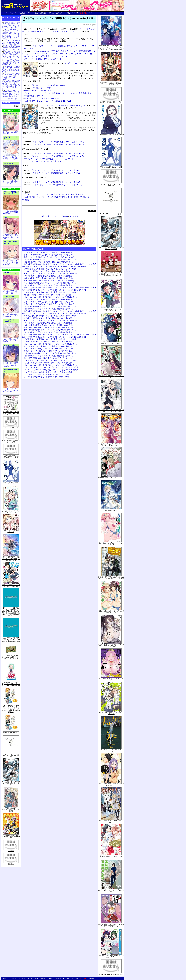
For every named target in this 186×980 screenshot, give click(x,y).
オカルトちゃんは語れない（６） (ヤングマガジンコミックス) (111, 310)
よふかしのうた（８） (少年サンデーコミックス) (111, 750)
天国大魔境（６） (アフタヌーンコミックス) (111, 478)
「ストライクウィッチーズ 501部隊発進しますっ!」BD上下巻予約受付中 (54, 194)
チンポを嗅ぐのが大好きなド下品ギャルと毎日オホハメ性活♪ (47, 374)
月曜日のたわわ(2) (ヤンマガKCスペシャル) (111, 135)
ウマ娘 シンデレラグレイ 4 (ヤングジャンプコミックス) (111, 185)
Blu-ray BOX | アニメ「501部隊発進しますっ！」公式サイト (49, 159)
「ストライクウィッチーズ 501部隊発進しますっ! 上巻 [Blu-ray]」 (54, 142)
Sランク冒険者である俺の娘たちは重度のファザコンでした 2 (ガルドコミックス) (111, 411)
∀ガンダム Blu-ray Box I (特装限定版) (11, 810)
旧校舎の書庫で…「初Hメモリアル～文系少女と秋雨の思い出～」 (49, 262)
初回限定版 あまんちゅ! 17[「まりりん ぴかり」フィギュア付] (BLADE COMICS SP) (11, 684)
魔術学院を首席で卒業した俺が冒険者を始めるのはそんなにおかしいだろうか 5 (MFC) (111, 578)
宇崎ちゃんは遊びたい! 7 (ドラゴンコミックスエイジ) (11, 585)
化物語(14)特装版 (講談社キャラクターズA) (11, 441)
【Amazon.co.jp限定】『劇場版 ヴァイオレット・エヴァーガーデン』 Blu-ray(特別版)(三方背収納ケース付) (11, 558)
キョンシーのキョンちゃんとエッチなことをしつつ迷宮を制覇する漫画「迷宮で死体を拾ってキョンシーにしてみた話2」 (11, 76)
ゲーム (51, 13)
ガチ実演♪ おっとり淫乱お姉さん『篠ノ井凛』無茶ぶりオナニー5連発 (50, 269)
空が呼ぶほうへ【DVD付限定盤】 (38, 91)
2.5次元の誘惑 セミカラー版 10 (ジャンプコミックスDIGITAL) (111, 956)
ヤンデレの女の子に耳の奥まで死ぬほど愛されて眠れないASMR (48, 372)
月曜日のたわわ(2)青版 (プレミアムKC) (11, 483)
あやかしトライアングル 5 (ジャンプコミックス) (11, 512)
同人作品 (22, 13)
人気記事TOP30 (72, 13)
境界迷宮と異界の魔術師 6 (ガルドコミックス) (111, 376)
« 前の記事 (45, 216)
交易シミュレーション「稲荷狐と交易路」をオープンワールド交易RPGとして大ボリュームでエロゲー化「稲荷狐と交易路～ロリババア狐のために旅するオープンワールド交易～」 (11, 35)
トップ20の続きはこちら (13, 99)
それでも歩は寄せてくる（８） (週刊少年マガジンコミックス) (111, 784)
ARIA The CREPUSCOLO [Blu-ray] (11, 733)
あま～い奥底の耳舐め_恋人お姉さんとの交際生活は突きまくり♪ (48, 255)
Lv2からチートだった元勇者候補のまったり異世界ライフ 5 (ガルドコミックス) (111, 444)
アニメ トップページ (59, 216)
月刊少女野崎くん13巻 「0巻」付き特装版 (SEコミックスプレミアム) (11, 413)
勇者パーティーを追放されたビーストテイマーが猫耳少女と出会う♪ (50, 257)
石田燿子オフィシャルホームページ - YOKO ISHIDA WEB (48, 101)
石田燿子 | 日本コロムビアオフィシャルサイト (43, 98)
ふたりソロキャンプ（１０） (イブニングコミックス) (111, 891)
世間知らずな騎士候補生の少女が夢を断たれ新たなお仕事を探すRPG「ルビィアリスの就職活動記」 (11, 63)
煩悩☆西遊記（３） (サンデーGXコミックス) (111, 679)
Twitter (91, 13)
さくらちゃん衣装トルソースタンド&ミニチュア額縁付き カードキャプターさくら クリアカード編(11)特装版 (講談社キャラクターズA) (111, 275)
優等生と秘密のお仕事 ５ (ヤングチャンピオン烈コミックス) (111, 612)
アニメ (30, 13)
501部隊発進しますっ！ (34, 96)
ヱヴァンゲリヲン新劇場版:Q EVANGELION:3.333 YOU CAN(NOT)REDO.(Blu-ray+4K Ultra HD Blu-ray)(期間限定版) (11, 639)
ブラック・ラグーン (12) (11, 428)
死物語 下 (11, 851)
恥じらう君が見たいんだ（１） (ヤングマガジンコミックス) (111, 646)
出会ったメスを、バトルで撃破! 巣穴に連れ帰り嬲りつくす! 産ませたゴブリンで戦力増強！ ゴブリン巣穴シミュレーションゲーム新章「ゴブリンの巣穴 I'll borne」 (11, 26)
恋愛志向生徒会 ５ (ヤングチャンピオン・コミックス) (111, 713)
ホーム (5, 13)
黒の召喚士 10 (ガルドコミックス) (111, 343)
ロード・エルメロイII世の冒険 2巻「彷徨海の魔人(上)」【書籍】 (11, 783)
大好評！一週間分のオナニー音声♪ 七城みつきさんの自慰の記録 (48, 271)
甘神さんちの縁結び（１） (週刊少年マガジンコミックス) (111, 857)
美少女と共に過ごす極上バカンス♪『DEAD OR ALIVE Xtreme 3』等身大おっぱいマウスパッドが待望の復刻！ (11, 43)
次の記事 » (74, 216)
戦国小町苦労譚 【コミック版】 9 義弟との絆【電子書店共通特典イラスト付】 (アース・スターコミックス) (111, 925)
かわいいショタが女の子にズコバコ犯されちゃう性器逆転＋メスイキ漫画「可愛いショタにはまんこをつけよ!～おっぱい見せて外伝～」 (11, 93)
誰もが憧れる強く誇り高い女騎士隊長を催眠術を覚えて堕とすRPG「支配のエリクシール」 (11, 48)
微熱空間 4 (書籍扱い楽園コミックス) (111, 102)
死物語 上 (11, 864)
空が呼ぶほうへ (71, 63)
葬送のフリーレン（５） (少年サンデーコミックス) (111, 821)
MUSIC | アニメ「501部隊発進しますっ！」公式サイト (47, 56)
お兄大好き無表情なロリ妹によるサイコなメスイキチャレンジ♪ (48, 358)
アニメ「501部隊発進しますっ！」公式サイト (43, 59)
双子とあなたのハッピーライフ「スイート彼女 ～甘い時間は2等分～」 (51, 274)
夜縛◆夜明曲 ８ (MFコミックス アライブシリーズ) (111, 544)
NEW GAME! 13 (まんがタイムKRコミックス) (111, 975)
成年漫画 (43, 13)
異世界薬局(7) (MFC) (111, 510)
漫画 (36, 13)
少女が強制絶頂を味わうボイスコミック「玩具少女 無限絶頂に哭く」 (50, 260)
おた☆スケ (60, 13)
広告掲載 (83, 13)
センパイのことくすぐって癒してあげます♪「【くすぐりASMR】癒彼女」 (52, 367)
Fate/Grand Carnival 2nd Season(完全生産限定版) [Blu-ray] (11, 836)
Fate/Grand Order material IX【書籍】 (11, 756)
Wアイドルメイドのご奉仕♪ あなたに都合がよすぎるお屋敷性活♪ (49, 252)
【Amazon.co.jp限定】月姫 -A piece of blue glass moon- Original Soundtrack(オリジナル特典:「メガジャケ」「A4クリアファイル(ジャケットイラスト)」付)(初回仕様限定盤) (111, 48)
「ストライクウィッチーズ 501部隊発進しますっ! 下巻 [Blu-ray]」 (54, 144)
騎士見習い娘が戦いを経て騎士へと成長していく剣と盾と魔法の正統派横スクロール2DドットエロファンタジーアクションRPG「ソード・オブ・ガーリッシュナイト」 (11, 56)
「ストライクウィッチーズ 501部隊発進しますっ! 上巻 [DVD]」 (53, 170)
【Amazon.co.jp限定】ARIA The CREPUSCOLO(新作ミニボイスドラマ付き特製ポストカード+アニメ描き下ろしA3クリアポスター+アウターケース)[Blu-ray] (11, 709)
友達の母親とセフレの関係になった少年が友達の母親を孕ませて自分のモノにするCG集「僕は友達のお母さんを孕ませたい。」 (11, 69)
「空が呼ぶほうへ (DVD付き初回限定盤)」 (45, 85)
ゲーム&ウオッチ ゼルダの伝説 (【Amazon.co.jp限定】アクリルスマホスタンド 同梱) (11, 657)
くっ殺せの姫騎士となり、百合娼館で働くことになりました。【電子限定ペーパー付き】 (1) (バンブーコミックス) (111, 83)
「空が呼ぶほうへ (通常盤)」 (39, 88)
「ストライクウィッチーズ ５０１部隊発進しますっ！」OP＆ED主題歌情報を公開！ (59, 93)
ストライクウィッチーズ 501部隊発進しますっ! (66, 105)
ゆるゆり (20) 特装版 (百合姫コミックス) (11, 531)
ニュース (13, 13)
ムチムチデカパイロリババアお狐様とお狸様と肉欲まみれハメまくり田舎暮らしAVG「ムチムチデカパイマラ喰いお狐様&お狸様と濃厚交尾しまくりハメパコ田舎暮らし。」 (11, 85)
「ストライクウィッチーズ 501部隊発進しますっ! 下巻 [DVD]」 (53, 173)
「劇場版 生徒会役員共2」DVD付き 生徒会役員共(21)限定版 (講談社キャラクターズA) (11, 456)
